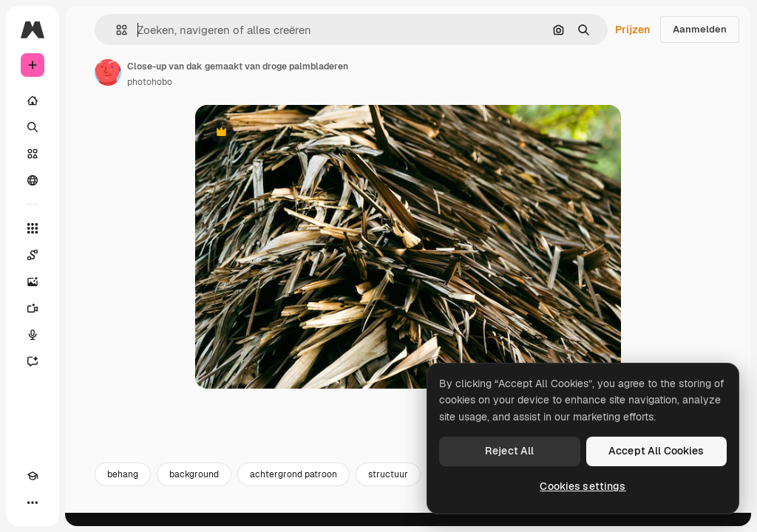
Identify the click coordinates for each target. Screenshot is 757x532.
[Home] (33, 100)
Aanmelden (700, 29)
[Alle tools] (33, 228)
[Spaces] (33, 255)
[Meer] (33, 502)
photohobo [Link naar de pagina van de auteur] (150, 82)
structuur (388, 486)
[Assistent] (33, 361)
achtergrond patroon (293, 486)
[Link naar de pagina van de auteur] (108, 72)
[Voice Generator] (33, 335)
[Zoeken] (33, 127)
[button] (116, 30)
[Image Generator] (33, 282)
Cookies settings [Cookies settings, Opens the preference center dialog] (583, 486)
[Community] (33, 180)
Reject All (509, 451)
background (194, 486)
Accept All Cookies (656, 451)
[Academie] (33, 476)
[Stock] (33, 154)
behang (123, 486)
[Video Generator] (33, 308)
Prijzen (632, 30)
